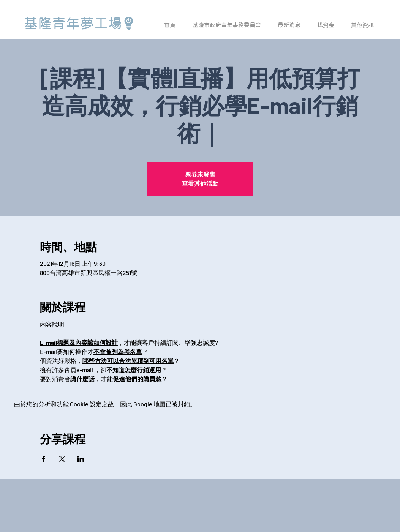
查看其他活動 (200, 183)
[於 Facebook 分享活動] (43, 459)
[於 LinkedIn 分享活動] (81, 459)
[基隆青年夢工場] (80, 23)
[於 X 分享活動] (62, 459)
